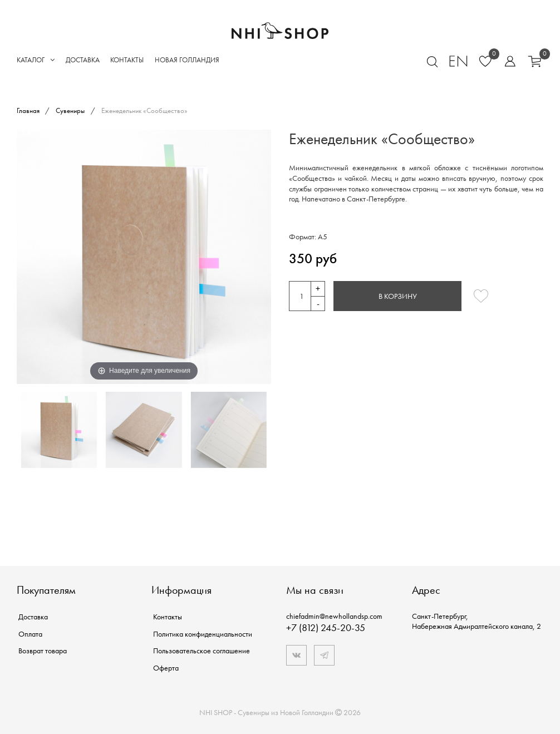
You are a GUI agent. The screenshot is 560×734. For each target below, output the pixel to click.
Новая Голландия (187, 60)
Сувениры (70, 110)
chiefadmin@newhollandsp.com (334, 616)
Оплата (30, 634)
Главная (29, 110)
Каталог (36, 60)
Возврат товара (43, 651)
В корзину (398, 296)
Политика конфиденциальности (203, 634)
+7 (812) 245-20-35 (326, 627)
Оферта (166, 668)
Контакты (127, 60)
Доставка (83, 60)
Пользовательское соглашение (202, 651)
